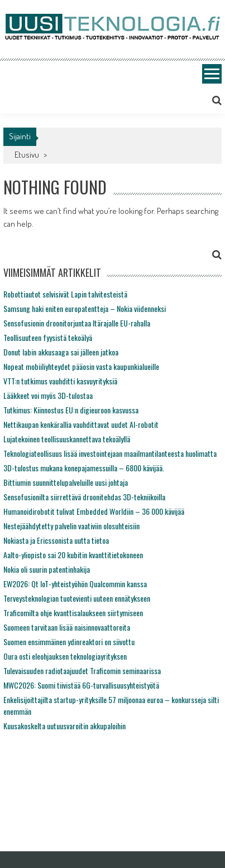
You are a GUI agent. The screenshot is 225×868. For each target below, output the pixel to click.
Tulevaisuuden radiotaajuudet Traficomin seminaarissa (82, 670)
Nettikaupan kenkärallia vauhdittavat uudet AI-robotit (81, 424)
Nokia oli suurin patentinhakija (47, 569)
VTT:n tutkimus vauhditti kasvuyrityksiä (60, 381)
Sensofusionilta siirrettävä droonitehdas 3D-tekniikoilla (84, 497)
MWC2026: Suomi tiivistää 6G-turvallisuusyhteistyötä (81, 685)
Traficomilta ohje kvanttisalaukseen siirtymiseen (73, 613)
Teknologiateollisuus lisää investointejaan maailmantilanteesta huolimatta (110, 453)
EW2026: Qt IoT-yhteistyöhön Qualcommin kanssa (75, 584)
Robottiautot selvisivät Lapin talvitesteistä (65, 294)
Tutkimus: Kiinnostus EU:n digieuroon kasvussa (71, 410)
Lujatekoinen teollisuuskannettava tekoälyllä (67, 439)
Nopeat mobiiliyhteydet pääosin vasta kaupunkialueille (81, 366)
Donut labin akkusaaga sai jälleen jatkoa (61, 352)
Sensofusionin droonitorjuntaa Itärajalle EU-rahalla (77, 323)
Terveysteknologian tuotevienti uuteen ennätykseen (77, 598)
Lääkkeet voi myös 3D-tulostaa (48, 395)
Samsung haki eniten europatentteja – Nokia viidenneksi (85, 308)
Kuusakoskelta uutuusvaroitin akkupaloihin (64, 726)
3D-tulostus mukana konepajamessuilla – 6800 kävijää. (84, 468)
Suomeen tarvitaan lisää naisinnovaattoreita (67, 627)
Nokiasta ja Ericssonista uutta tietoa (56, 540)
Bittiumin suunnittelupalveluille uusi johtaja (66, 482)
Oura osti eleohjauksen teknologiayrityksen (65, 656)
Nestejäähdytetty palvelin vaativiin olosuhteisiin (71, 526)
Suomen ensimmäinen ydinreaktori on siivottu (69, 642)
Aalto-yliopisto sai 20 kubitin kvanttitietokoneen (73, 555)
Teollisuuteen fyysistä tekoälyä (48, 337)
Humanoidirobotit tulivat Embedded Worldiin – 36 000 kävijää (94, 511)
